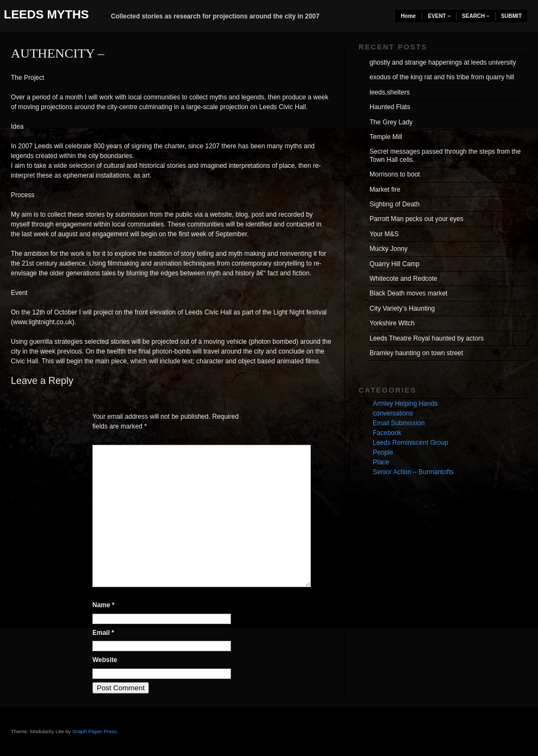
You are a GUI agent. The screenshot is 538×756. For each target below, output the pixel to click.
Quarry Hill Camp (395, 264)
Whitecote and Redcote (403, 279)
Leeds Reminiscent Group (411, 443)
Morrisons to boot (395, 174)
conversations (393, 413)
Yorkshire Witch (392, 323)
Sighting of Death (395, 204)
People (383, 452)
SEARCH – (476, 16)
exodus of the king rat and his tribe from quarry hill (442, 77)
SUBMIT (511, 16)
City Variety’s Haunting (402, 308)
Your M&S (384, 234)
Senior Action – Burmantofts (413, 472)
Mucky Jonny (389, 249)
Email (103, 633)
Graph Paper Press (95, 731)
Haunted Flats (390, 107)
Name (104, 605)
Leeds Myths (46, 14)
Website (105, 660)
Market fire (385, 190)
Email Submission (399, 423)
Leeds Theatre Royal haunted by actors (427, 338)
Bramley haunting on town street (416, 353)
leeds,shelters (390, 92)
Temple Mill (386, 137)
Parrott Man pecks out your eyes (417, 219)
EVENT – (439, 16)
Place (381, 462)
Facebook (387, 433)
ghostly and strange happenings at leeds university (443, 62)
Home (408, 16)
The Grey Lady (391, 122)
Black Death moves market (408, 293)
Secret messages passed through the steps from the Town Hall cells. (445, 155)
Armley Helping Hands (405, 404)
